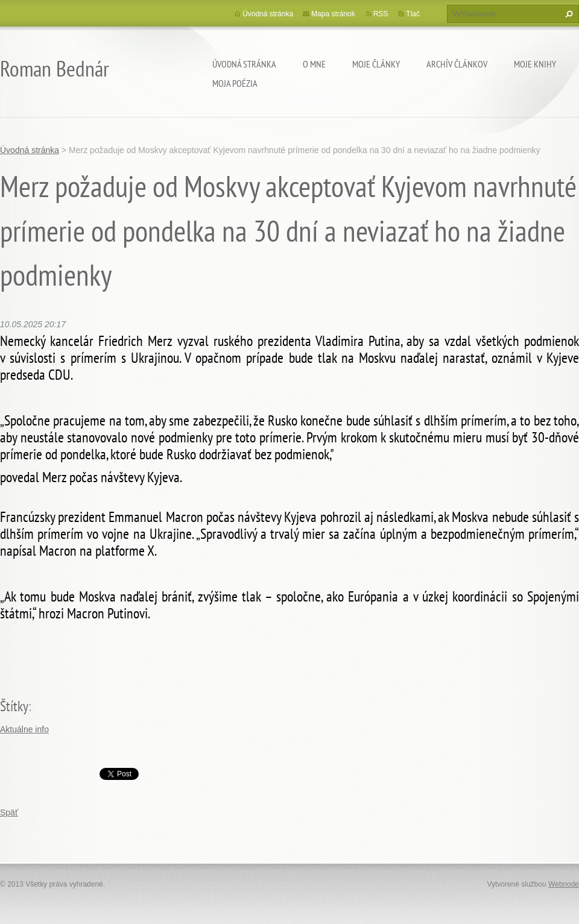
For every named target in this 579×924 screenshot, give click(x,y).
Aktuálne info (24, 729)
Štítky (14, 706)
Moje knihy (535, 64)
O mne (314, 64)
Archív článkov (457, 64)
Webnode (564, 884)
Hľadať (568, 14)
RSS (381, 14)
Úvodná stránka (244, 64)
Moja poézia (235, 83)
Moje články (376, 64)
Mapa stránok (333, 14)
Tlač (413, 14)
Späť (9, 812)
